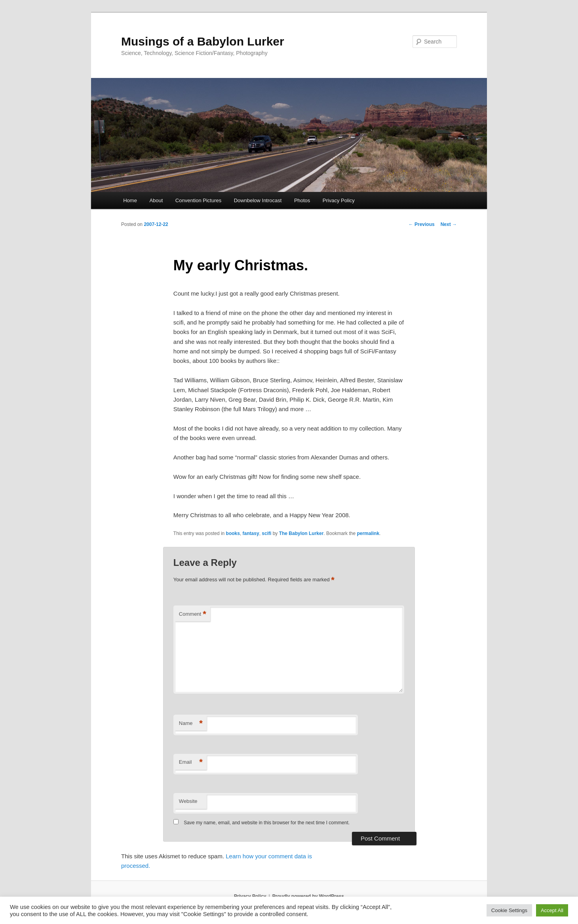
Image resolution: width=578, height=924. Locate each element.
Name (191, 724)
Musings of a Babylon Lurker (203, 41)
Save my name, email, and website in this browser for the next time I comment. (267, 823)
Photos (302, 200)
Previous (422, 224)
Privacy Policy (339, 200)
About (156, 200)
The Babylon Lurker (301, 533)
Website (188, 801)
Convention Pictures (198, 200)
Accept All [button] (552, 910)
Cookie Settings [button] (509, 910)
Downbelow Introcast (258, 200)
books (233, 533)
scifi (266, 533)
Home (130, 200)
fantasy (251, 533)
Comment (193, 614)
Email (191, 762)
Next (449, 224)
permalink (368, 533)
